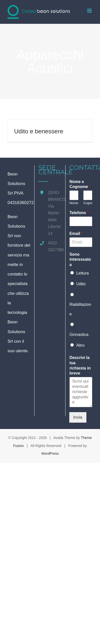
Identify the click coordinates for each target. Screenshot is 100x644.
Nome (74, 203)
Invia (78, 417)
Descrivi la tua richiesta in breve (80, 365)
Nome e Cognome (80, 184)
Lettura (83, 273)
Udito (81, 284)
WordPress (50, 453)
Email (76, 234)
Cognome (88, 203)
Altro (80, 345)
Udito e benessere (39, 131)
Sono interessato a (80, 260)
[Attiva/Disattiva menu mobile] (90, 11)
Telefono (79, 213)
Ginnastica (79, 335)
